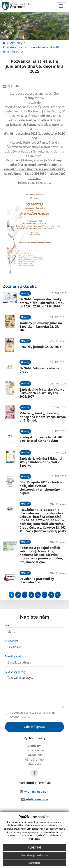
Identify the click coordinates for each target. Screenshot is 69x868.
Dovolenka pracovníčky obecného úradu (37, 580)
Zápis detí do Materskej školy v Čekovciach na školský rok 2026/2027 (42, 393)
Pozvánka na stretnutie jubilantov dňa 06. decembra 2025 (32, 50)
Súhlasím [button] (35, 848)
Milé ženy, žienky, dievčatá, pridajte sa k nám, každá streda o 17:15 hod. (43, 417)
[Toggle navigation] (61, 6)
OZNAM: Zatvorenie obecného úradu (41, 370)
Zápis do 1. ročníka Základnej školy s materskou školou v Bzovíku (41, 462)
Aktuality (16, 43)
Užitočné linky (34, 760)
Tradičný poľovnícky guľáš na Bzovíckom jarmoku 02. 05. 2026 (41, 327)
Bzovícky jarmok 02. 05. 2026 (40, 347)
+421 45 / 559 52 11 (37, 792)
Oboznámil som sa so (32, 715)
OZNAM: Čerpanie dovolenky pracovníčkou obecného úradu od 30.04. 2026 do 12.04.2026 (42, 303)
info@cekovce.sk (37, 799)
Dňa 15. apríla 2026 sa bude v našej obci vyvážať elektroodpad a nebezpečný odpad (41, 488)
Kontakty (35, 764)
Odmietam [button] (34, 863)
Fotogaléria (34, 755)
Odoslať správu (34, 727)
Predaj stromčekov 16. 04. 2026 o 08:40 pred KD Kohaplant (42, 439)
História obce (34, 750)
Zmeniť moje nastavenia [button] (34, 855)
